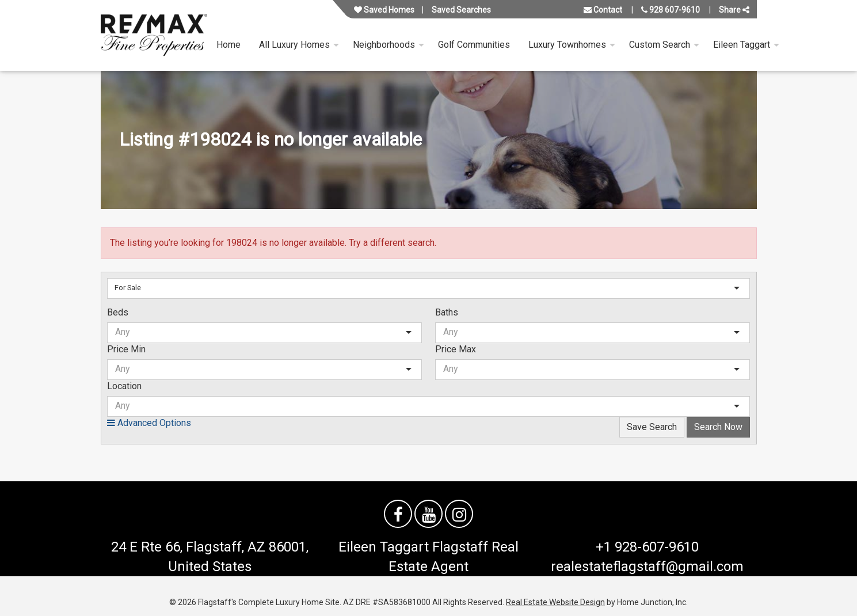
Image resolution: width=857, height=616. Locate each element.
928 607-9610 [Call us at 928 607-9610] (671, 10)
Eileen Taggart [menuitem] (742, 45)
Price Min (126, 349)
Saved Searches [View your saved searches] (461, 10)
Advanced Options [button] (149, 423)
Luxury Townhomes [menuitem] (567, 45)
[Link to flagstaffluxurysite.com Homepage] (154, 35)
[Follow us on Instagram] (459, 514)
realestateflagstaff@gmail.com (647, 566)
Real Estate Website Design (555, 602)
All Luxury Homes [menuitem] (294, 45)
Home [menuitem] (228, 45)
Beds (118, 312)
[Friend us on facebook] (398, 514)
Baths (447, 312)
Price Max (456, 349)
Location (124, 386)
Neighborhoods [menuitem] (384, 45)
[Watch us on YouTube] (428, 514)
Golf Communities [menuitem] (474, 45)
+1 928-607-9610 (647, 547)
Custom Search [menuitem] (660, 45)
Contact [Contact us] (603, 10)
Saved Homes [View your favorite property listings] (384, 10)
